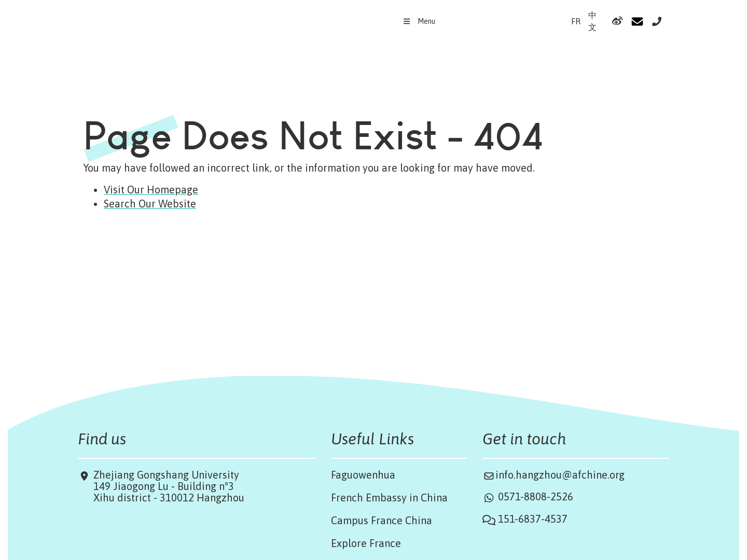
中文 (592, 21)
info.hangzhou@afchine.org (560, 475)
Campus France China (382, 520)
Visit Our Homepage (151, 190)
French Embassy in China (389, 498)
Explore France (366, 543)
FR (576, 21)
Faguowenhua (363, 475)
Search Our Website (150, 204)
